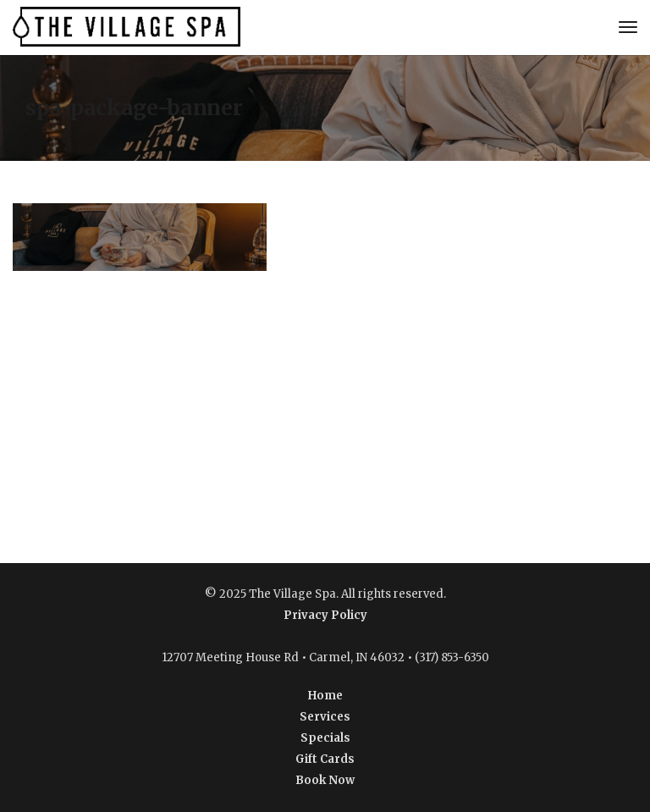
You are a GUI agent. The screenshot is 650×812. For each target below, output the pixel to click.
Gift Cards (325, 759)
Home (325, 696)
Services (325, 717)
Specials (325, 738)
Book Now (325, 780)
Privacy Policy (325, 615)
